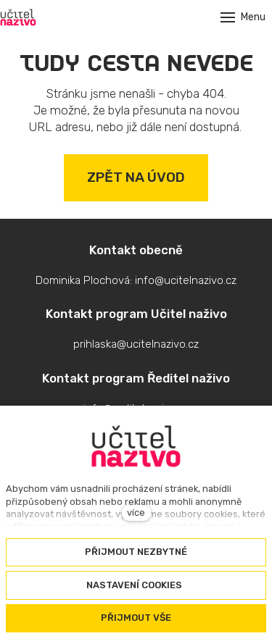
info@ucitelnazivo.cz (186, 280)
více (136, 513)
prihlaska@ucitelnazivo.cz (136, 344)
